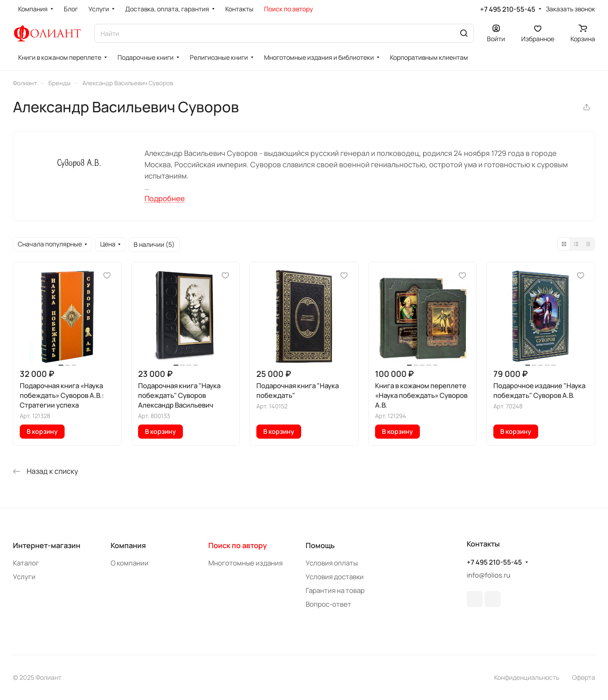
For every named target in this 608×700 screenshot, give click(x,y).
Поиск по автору (238, 545)
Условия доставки (335, 577)
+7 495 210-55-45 (508, 9)
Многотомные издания (245, 563)
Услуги (24, 577)
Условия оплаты (332, 563)
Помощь (320, 545)
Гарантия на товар (335, 590)
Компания (128, 545)
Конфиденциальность (527, 677)
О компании (130, 563)
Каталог (26, 563)
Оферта (584, 677)
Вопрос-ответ (328, 604)
